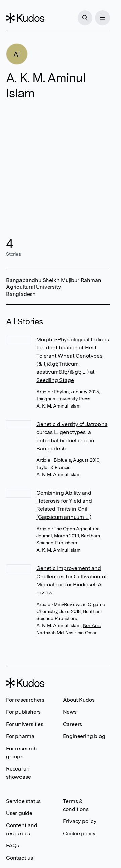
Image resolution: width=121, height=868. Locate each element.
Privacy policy (80, 821)
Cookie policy (79, 833)
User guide (19, 813)
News (70, 712)
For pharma (20, 736)
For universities (25, 724)
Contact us (19, 858)
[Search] (85, 18)
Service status (23, 801)
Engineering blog (84, 736)
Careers (73, 724)
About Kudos (79, 700)
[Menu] (103, 18)
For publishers (23, 712)
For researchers (25, 700)
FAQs (13, 846)
